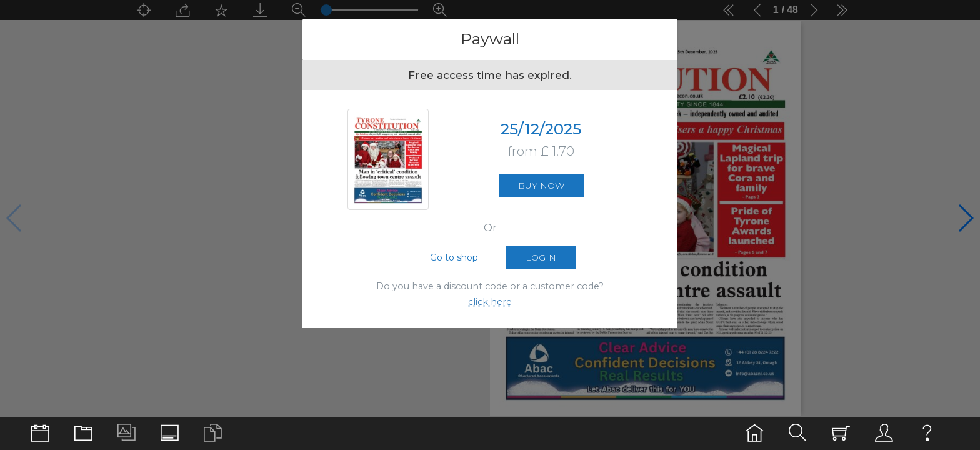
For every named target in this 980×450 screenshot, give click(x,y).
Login (541, 257)
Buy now (541, 186)
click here (490, 302)
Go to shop (454, 257)
